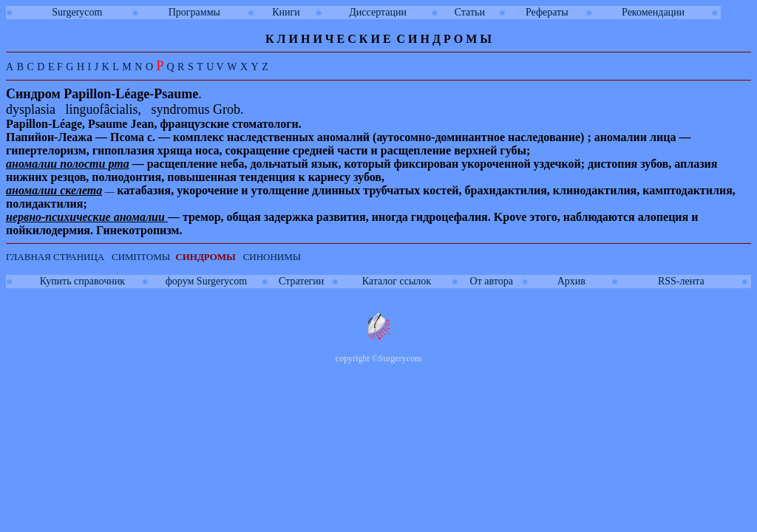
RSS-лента (681, 281)
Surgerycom (77, 12)
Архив (571, 281)
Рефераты (547, 12)
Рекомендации (653, 12)
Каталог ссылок (397, 281)
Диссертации (378, 12)
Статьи (470, 12)
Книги (286, 12)
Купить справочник (82, 281)
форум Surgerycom (206, 281)
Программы (194, 12)
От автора (492, 281)
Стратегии (301, 281)
